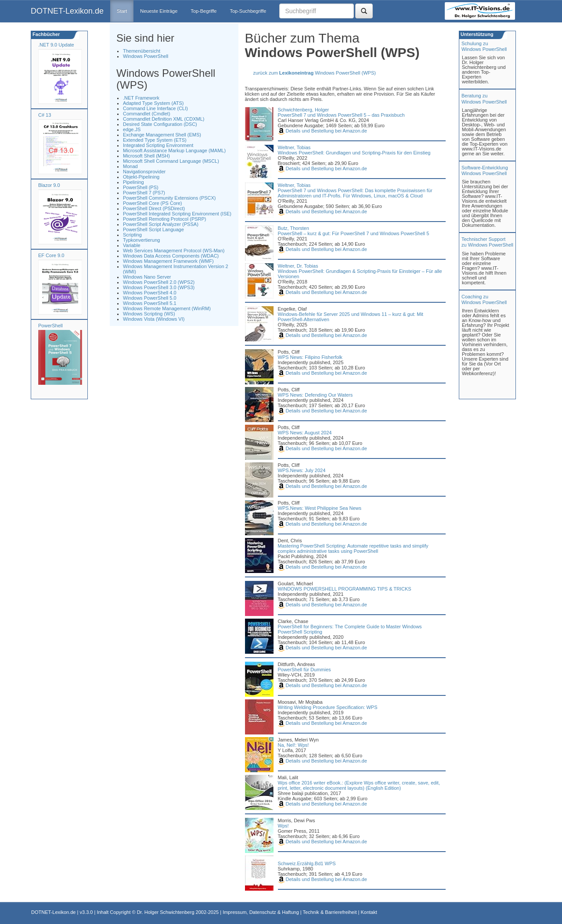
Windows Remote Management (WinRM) (167, 308)
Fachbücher (45, 34)
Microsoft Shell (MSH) (146, 156)
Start (122, 11)
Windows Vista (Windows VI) (154, 319)
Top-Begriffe (204, 11)
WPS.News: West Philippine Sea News (320, 508)
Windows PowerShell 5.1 (150, 303)
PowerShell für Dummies (304, 670)
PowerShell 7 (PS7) (144, 193)
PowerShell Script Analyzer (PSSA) (161, 224)
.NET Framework (141, 98)
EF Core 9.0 (51, 255)
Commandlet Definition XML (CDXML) (164, 119)
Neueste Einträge (159, 11)
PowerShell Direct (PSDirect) (154, 208)
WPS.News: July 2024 (302, 470)
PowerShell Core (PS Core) (153, 203)
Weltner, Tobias (294, 147)
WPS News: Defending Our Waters (315, 395)
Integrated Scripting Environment (158, 145)
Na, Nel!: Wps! (294, 745)
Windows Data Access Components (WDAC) (171, 256)
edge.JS (132, 129)
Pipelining (133, 182)
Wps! (283, 826)
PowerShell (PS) (141, 187)
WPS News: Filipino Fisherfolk (310, 357)
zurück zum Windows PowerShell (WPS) (315, 73)
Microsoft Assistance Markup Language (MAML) (174, 150)
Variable (132, 245)
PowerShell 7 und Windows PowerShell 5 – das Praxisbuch (341, 115)
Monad (130, 166)
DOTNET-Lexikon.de (67, 11)
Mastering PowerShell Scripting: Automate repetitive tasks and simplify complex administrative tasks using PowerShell (353, 548)
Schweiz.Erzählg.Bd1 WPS (307, 863)
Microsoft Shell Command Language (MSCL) (171, 161)
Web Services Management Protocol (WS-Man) (174, 251)
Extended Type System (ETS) (155, 140)
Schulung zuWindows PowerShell (484, 46)
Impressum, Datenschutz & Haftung (261, 912)
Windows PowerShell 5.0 (150, 298)
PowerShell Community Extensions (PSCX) (169, 198)
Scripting (132, 235)
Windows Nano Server (147, 277)
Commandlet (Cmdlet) (147, 114)
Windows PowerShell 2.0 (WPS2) (159, 282)
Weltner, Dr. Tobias (298, 266)
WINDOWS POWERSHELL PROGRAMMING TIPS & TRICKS (345, 589)
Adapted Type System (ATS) (153, 103)
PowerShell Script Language (153, 229)
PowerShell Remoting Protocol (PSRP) (165, 219)
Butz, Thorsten (294, 228)
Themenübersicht (142, 51)
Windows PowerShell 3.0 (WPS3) (159, 287)
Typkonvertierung (141, 240)
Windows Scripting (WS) (149, 314)
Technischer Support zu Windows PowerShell (487, 242)
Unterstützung (476, 34)
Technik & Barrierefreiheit (330, 912)
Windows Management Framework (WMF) (168, 261)
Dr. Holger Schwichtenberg (166, 912)
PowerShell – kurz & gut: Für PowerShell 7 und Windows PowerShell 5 (354, 233)
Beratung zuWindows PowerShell (484, 98)
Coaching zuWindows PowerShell (484, 299)
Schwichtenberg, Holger (304, 110)
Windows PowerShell (146, 56)
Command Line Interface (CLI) (155, 108)
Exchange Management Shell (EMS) (162, 135)
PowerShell (50, 326)
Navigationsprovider (144, 172)
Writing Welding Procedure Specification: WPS (328, 707)
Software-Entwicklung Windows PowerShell (485, 170)
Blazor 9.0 (49, 185)
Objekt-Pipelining (141, 177)
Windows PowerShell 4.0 (150, 293)
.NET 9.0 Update (56, 45)
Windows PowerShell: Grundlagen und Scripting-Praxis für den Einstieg (354, 153)
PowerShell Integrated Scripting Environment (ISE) (177, 214)
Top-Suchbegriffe (248, 11)
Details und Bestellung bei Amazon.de (322, 131)
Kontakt (369, 912)
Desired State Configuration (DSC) (160, 124)
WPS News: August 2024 (305, 433)
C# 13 (45, 115)
